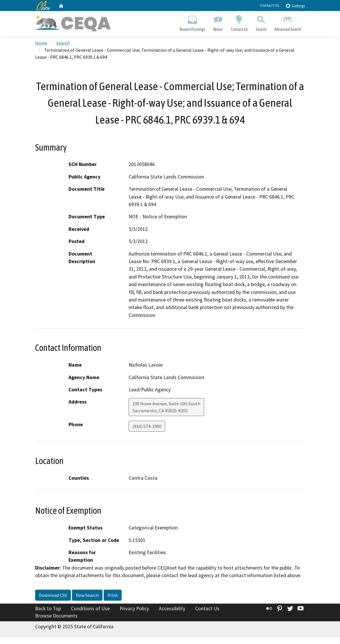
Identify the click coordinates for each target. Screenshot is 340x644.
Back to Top (48, 609)
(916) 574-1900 (147, 427)
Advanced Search (288, 22)
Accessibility (172, 609)
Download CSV (53, 595)
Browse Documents (56, 616)
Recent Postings (193, 22)
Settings (295, 6)
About (218, 22)
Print (113, 595)
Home (41, 43)
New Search (87, 595)
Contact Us (270, 5)
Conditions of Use (90, 609)
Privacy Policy (134, 609)
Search (261, 22)
